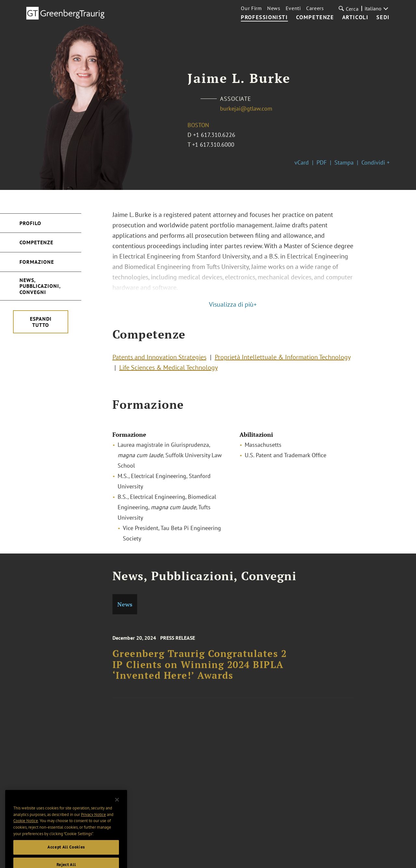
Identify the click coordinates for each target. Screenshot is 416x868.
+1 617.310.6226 (214, 135)
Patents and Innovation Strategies (159, 359)
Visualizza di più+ (233, 304)
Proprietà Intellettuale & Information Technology (283, 359)
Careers (315, 8)
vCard (302, 162)
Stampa (344, 162)
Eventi (293, 8)
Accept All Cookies (66, 854)
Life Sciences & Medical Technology (169, 369)
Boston (198, 125)
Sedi (383, 18)
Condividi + (376, 162)
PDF (322, 162)
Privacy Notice (93, 821)
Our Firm (251, 8)
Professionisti (264, 18)
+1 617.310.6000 (213, 145)
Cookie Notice (26, 828)
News (274, 8)
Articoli (355, 18)
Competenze (315, 18)
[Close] (117, 807)
